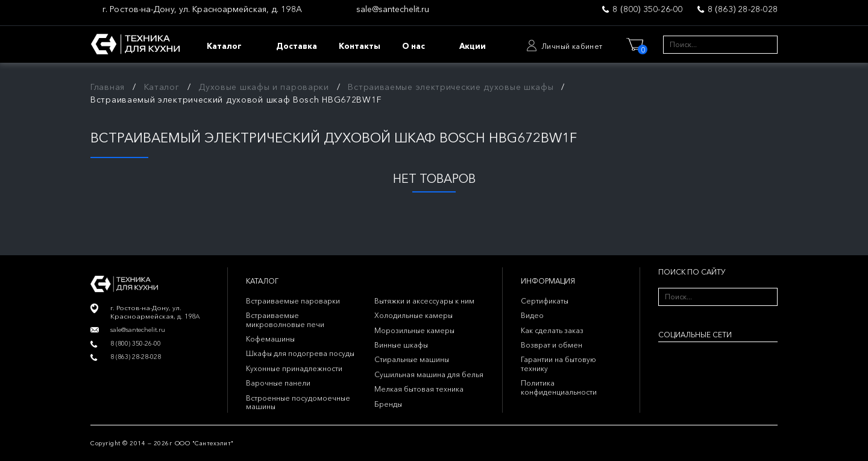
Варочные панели (278, 383)
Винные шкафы (401, 345)
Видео (532, 315)
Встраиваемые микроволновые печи (285, 320)
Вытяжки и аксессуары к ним (424, 301)
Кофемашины (270, 339)
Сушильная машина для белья (429, 374)
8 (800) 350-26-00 (647, 9)
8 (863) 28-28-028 (743, 9)
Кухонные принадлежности (294, 368)
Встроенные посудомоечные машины (298, 402)
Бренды (388, 404)
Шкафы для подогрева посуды (300, 353)
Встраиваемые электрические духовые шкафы (451, 87)
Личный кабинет (572, 46)
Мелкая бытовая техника (419, 389)
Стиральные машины (412, 359)
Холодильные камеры (414, 315)
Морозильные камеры (414, 330)
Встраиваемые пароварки (293, 301)
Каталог (162, 87)
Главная (108, 87)
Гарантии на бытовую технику (558, 364)
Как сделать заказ (552, 330)
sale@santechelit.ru (393, 9)
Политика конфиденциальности (559, 387)
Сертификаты (545, 301)
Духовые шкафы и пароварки (264, 87)
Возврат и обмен (552, 345)
